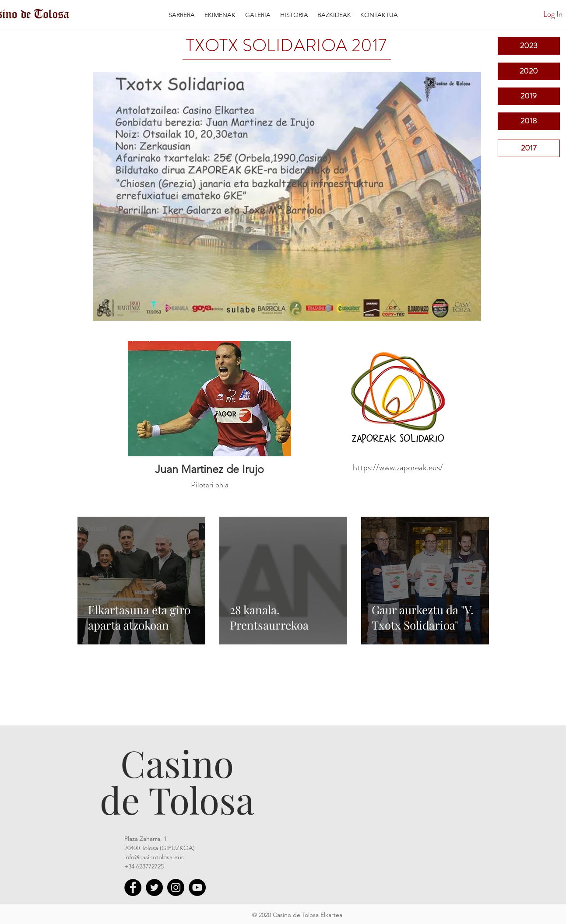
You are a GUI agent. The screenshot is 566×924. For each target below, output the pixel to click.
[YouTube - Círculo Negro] (197, 887)
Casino (177, 763)
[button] (220, 15)
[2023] (529, 46)
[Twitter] (154, 887)
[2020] (529, 71)
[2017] (529, 148)
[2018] (529, 121)
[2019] (529, 96)
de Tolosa (177, 799)
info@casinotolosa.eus (154, 857)
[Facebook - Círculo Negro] (133, 887)
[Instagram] (176, 887)
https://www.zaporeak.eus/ (398, 467)
